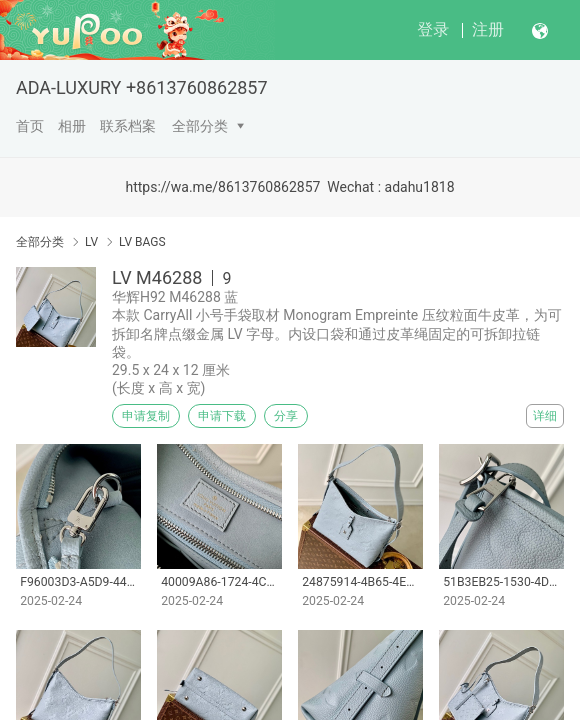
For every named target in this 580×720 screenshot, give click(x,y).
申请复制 (146, 416)
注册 (488, 29)
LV (91, 242)
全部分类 (200, 126)
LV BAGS (142, 242)
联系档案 (128, 126)
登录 (433, 29)
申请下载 (222, 416)
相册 (72, 126)
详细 (545, 416)
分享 (286, 416)
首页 (30, 126)
